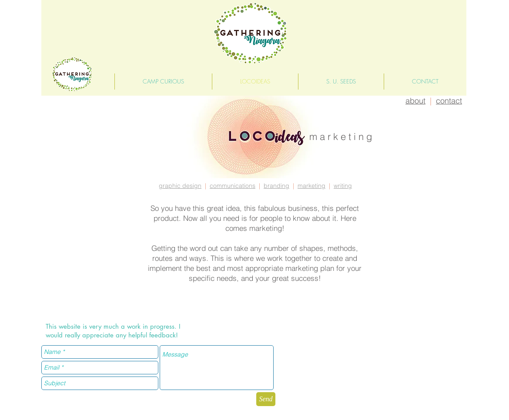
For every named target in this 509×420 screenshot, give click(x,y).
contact (449, 101)
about (415, 101)
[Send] (266, 399)
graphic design (180, 186)
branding (276, 186)
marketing (311, 186)
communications (233, 186)
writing (343, 186)
